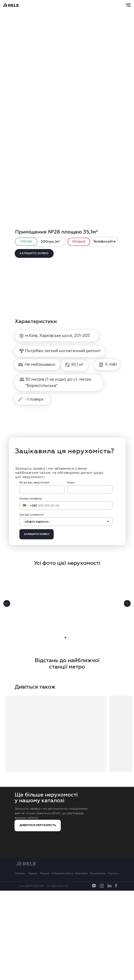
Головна (20, 874)
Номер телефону (31, 499)
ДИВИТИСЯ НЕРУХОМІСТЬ (38, 825)
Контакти (113, 874)
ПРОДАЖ (79, 242)
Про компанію (98, 874)
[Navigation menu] (128, 5)
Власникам (82, 874)
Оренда (32, 874)
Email (71, 483)
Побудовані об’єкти (63, 874)
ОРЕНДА (26, 242)
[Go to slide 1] (65, 638)
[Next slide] (127, 603)
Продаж (45, 874)
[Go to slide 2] (69, 638)
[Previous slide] (7, 603)
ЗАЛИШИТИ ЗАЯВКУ (34, 253)
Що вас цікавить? (32, 515)
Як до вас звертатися (34, 483)
